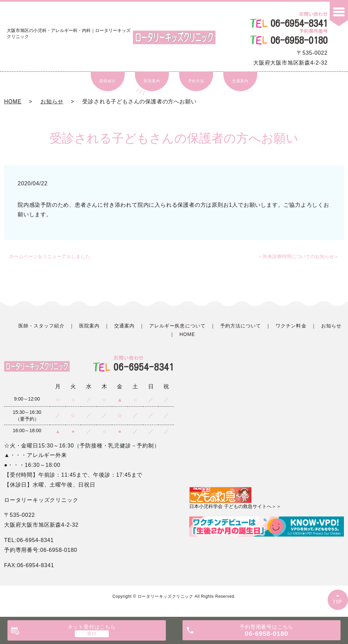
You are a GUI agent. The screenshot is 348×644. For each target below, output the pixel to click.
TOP (338, 602)
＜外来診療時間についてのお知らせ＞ (298, 256)
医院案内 (152, 81)
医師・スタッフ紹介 (41, 326)
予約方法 (196, 81)
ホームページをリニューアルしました (50, 256)
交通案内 (240, 81)
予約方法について (241, 326)
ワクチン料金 (291, 326)
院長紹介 (108, 81)
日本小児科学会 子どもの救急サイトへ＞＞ (235, 498)
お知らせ (52, 101)
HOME (13, 101)
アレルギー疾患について (177, 326)
